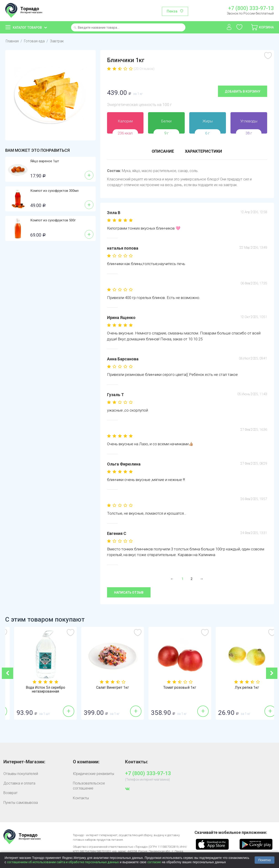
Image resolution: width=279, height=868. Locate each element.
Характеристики (203, 151)
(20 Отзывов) (144, 69)
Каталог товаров (27, 28)
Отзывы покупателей (21, 773)
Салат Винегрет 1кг (173, 687)
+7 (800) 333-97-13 (251, 8)
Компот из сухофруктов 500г (53, 220)
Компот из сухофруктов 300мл (54, 191)
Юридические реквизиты (93, 773)
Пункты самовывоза (21, 802)
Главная (12, 41)
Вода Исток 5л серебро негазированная (106, 689)
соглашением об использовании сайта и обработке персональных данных (63, 862)
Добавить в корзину (243, 91)
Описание (163, 151)
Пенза (172, 11)
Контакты (81, 798)
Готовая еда (34, 41)
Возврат (10, 793)
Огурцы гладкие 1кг (39, 687)
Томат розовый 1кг (240, 687)
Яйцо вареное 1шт (45, 161)
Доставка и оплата (19, 783)
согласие (154, 862)
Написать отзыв (129, 592)
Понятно (265, 860)
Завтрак (57, 41)
